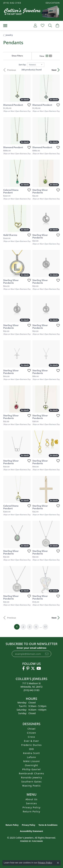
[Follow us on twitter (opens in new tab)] (33, 668)
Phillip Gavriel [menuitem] (31, 769)
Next (54, 70)
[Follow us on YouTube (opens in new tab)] (39, 668)
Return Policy (31, 811)
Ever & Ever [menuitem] (32, 741)
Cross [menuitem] (31, 737)
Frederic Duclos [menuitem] (31, 745)
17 (45, 627)
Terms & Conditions (48, 825)
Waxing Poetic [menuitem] (31, 786)
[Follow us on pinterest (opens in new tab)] (28, 668)
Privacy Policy (32, 807)
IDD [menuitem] (32, 749)
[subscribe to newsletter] (47, 654)
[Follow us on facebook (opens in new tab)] (23, 668)
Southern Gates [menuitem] (31, 782)
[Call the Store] (31, 690)
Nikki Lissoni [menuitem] (32, 761)
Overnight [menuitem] (31, 765)
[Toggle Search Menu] (50, 26)
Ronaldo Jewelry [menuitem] (31, 777)
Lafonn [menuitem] (31, 757)
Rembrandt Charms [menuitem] (32, 773)
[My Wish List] (42, 26)
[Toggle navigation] (5, 26)
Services (32, 803)
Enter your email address (32, 648)
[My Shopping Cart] (57, 26)
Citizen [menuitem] (31, 733)
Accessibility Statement (31, 831)
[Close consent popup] (58, 863)
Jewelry (9, 35)
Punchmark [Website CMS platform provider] (37, 841)
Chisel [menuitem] (31, 729)
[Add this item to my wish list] (29, 105)
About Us (31, 799)
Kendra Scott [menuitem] (31, 753)
